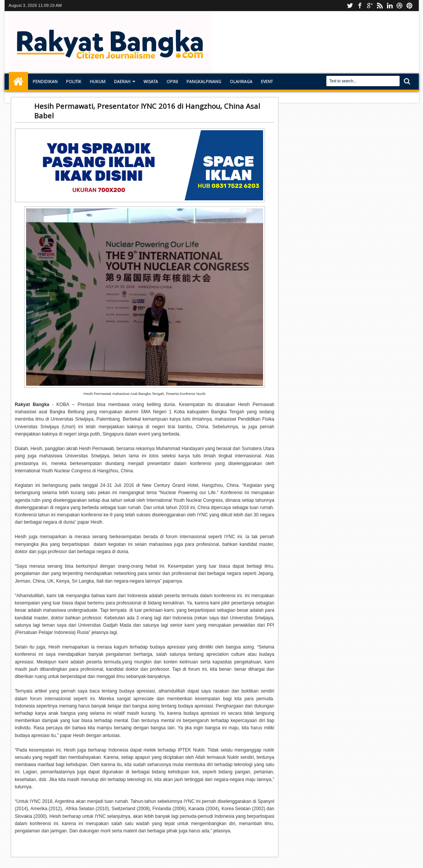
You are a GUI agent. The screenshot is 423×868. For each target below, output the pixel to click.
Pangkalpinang (204, 81)
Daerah (122, 81)
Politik (74, 81)
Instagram (370, 6)
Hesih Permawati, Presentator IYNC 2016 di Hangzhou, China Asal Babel (147, 111)
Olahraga (241, 81)
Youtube (350, 6)
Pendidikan (45, 81)
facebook (360, 6)
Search (406, 81)
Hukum (98, 81)
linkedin (390, 6)
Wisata (151, 81)
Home (18, 82)
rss (380, 6)
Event (267, 81)
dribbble (400, 6)
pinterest (410, 6)
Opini (172, 81)
